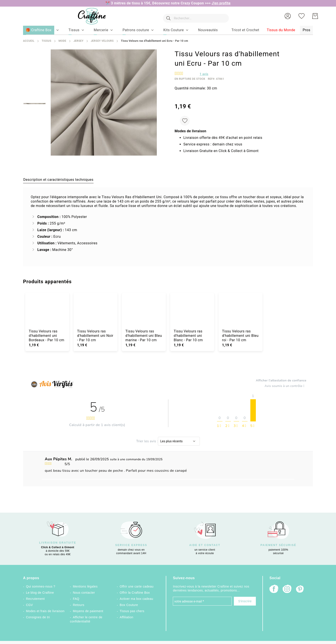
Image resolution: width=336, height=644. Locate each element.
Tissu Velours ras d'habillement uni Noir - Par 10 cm (95, 336)
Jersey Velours (102, 41)
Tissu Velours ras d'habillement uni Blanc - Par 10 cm (188, 336)
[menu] (168, 30)
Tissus (47, 41)
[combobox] (194, 16)
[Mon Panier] (315, 16)
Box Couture (129, 605)
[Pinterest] (300, 590)
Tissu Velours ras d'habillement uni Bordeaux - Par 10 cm (47, 336)
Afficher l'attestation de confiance (281, 381)
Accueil (29, 41)
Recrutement (35, 599)
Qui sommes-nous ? (41, 586)
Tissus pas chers (132, 611)
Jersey (79, 41)
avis (204, 74)
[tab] (58, 180)
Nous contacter (84, 593)
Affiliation (126, 617)
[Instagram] (287, 589)
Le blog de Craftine (40, 593)
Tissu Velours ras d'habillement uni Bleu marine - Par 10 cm (144, 336)
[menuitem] (74, 30)
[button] (288, 16)
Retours (79, 605)
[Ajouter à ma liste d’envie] (185, 121)
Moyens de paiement (88, 611)
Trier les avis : (147, 441)
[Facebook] (274, 589)
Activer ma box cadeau (136, 599)
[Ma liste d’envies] (302, 16)
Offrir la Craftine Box (135, 593)
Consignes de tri (38, 617)
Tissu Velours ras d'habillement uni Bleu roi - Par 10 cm (240, 336)
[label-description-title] (58, 180)
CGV (29, 605)
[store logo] (87, 16)
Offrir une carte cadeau (137, 586)
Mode (62, 41)
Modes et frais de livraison (45, 611)
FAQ (76, 599)
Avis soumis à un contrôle (285, 386)
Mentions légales (85, 586)
